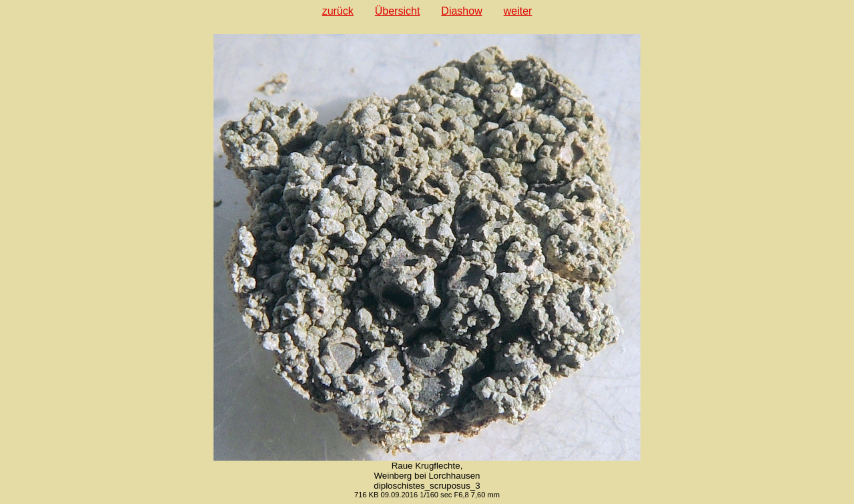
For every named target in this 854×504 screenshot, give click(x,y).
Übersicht (398, 11)
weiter (518, 11)
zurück (338, 11)
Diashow (461, 11)
